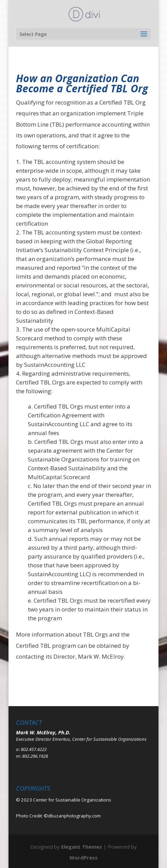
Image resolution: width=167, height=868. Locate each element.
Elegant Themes (82, 847)
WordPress (83, 857)
